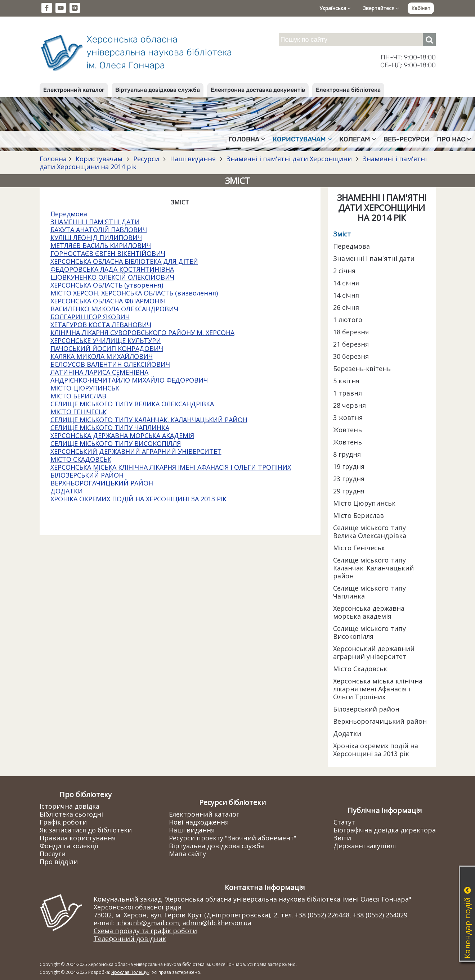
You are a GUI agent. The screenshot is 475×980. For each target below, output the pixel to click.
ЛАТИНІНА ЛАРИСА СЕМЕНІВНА (99, 372)
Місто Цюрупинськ (364, 503)
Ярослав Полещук (130, 972)
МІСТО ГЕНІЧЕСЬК (79, 412)
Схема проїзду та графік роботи (145, 931)
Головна (247, 139)
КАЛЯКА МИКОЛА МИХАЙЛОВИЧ (102, 356)
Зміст (342, 234)
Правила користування (78, 838)
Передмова (69, 214)
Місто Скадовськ (360, 669)
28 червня (349, 405)
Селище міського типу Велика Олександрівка (370, 532)
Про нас (454, 139)
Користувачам (302, 139)
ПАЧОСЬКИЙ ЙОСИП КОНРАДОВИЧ (107, 348)
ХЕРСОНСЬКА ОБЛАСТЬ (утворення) (107, 285)
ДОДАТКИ (67, 491)
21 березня (351, 344)
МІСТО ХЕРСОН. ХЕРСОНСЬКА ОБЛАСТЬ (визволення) (134, 293)
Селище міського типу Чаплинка (369, 592)
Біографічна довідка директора (385, 830)
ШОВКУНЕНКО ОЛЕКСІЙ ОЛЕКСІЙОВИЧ (112, 277)
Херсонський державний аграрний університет (374, 652)
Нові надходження (199, 822)
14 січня (346, 283)
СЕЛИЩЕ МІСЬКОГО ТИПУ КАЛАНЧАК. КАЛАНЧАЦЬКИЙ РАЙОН (149, 420)
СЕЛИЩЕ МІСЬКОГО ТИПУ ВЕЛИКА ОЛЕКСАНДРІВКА (132, 404)
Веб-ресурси (407, 139)
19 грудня (349, 466)
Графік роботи (63, 822)
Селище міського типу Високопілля (369, 632)
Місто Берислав (359, 515)
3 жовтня (348, 417)
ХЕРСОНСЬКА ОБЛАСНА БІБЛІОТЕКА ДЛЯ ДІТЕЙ (124, 261)
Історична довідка (70, 806)
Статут (344, 822)
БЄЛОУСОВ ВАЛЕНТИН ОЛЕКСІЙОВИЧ (110, 364)
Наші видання (193, 159)
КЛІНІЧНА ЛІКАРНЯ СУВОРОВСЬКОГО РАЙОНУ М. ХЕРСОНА (142, 333)
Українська (335, 8)
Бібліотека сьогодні (71, 814)
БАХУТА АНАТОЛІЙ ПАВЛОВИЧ (99, 230)
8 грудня (347, 454)
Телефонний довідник (130, 939)
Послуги (53, 854)
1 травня (348, 393)
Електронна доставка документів (258, 90)
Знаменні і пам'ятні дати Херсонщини (289, 159)
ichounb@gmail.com (147, 923)
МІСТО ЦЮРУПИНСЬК (85, 388)
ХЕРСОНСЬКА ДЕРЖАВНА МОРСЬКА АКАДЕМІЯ (122, 435)
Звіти (342, 838)
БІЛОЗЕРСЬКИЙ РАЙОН (87, 475)
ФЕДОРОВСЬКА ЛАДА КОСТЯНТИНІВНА (112, 269)
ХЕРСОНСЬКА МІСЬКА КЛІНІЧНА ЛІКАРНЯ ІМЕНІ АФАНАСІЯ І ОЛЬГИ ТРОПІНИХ (171, 467)
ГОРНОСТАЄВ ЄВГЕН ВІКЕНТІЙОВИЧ (108, 253)
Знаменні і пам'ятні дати (374, 258)
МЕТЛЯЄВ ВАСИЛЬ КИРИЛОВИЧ (101, 245)
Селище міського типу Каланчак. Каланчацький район (373, 568)
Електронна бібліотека (348, 90)
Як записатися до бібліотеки (86, 830)
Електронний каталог (74, 90)
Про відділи (59, 862)
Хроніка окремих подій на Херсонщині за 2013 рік (376, 750)
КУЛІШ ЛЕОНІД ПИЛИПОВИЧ (96, 238)
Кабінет (421, 8)
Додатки (347, 733)
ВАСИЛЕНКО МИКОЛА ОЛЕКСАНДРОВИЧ (114, 309)
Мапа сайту (187, 854)
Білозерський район (366, 709)
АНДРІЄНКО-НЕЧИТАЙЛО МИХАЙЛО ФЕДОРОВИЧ (129, 380)
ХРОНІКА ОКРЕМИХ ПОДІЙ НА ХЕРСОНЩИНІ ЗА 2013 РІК (138, 499)
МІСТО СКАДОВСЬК (81, 459)
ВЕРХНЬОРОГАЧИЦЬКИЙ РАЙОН (102, 483)
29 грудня (349, 491)
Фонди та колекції (69, 846)
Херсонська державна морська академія (369, 612)
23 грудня (349, 479)
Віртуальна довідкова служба (158, 90)
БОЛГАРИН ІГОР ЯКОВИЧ (90, 317)
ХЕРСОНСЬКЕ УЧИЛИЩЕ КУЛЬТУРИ (106, 340)
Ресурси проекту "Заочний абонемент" (233, 838)
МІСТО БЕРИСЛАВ (78, 396)
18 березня (351, 332)
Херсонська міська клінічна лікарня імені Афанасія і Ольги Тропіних (378, 689)
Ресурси (146, 159)
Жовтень (348, 430)
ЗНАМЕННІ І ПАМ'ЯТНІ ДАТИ (95, 222)
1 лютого (348, 320)
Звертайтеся (381, 8)
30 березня (351, 356)
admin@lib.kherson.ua (217, 923)
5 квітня (346, 381)
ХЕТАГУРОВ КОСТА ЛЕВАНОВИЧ (101, 325)
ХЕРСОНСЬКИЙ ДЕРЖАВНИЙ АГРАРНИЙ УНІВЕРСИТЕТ (136, 451)
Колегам (358, 139)
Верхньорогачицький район (380, 721)
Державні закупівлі (365, 846)
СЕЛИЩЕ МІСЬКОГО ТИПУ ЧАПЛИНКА (110, 428)
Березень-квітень (362, 369)
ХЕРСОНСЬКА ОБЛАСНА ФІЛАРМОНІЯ (108, 301)
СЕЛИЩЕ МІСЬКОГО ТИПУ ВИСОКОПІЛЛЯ (116, 443)
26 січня (346, 307)
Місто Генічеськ (359, 548)
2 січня (344, 271)
